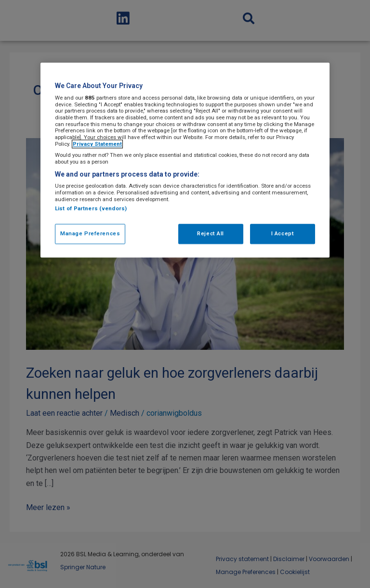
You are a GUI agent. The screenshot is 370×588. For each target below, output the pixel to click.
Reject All (211, 234)
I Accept (283, 234)
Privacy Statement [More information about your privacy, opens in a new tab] (97, 144)
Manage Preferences (90, 234)
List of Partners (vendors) (91, 209)
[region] (185, 160)
